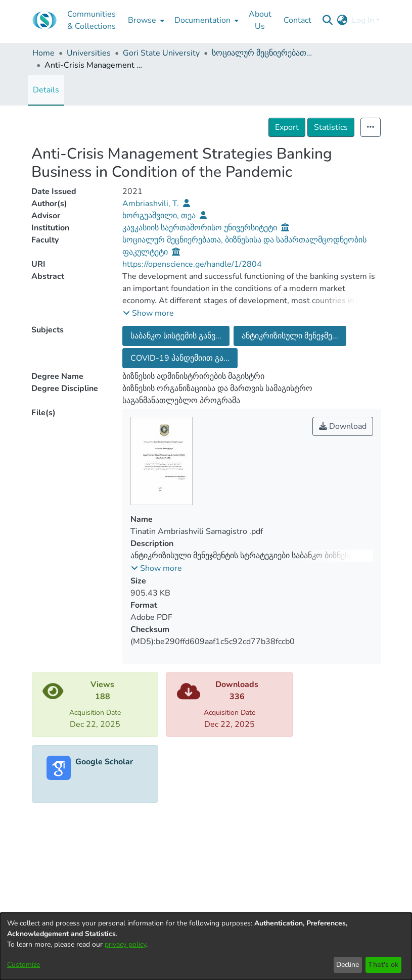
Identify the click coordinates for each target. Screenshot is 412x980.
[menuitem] (145, 20)
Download (343, 426)
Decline (348, 965)
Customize (24, 965)
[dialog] (206, 946)
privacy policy (125, 944)
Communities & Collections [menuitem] (91, 20)
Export (287, 127)
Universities (89, 53)
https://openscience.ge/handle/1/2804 (192, 264)
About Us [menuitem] (260, 20)
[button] (148, 313)
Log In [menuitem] (363, 20)
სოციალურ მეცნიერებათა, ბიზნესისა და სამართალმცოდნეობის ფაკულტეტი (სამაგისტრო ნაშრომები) (262, 53)
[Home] (44, 20)
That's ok (383, 965)
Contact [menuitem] (297, 20)
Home (43, 53)
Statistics (331, 127)
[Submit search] (328, 20)
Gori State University (161, 53)
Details (46, 90)
